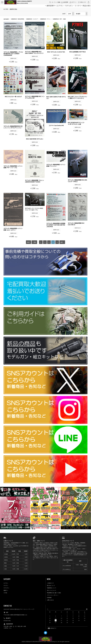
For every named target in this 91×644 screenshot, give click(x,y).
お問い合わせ (50, 600)
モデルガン (6, 588)
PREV (35, 242)
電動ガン (6, 590)
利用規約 (49, 598)
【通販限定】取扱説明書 (17, 19)
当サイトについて (52, 590)
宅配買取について (52, 588)
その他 (5, 593)
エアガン (6, 583)
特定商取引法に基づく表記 (54, 593)
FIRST (28, 242)
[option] (67, 616)
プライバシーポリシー (53, 595)
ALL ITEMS (6, 9)
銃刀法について (51, 585)
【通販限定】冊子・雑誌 (59, 19)
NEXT (62, 242)
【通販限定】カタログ (32, 19)
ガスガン (6, 585)
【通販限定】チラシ (45, 19)
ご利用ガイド (50, 583)
